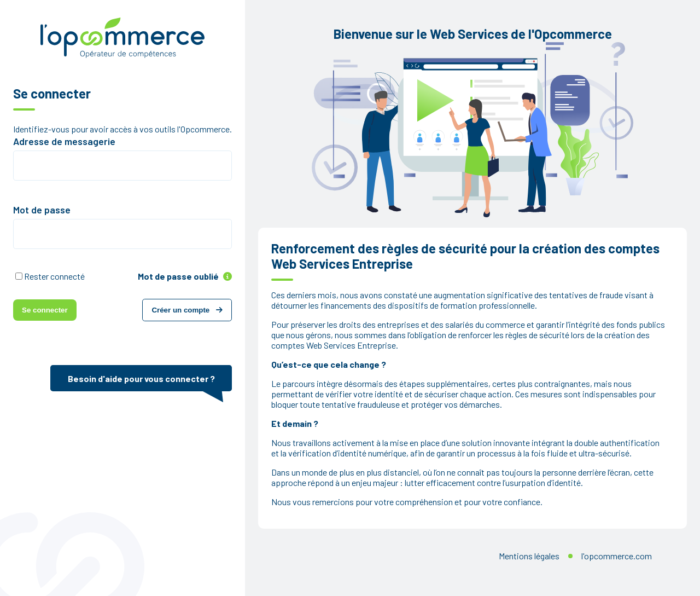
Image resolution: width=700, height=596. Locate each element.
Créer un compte (187, 310)
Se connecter (45, 310)
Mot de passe (42, 210)
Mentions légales (529, 556)
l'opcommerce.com (617, 556)
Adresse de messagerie (64, 141)
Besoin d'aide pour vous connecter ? (141, 378)
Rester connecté (54, 276)
